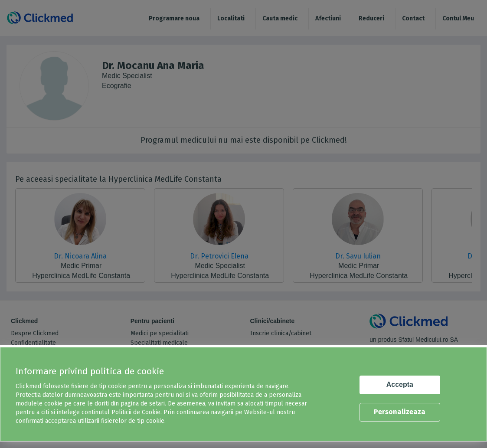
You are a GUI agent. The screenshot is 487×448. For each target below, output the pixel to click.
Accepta (400, 384)
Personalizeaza (400, 412)
